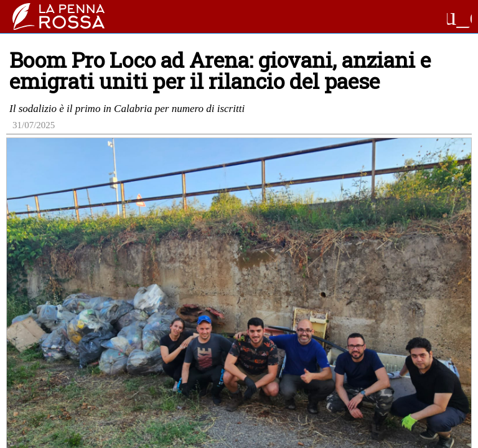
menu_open (459, 17)
